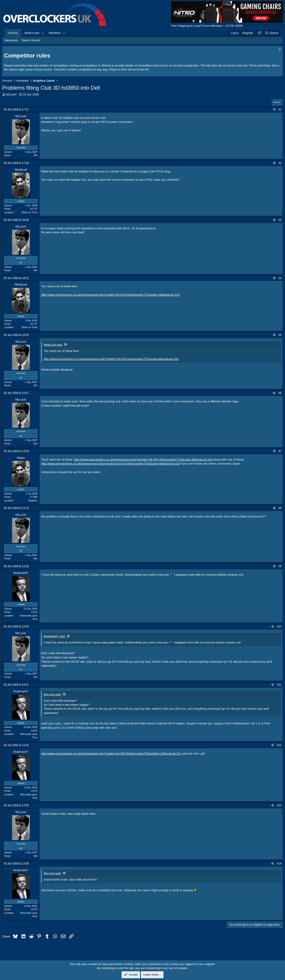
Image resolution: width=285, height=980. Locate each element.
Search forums (31, 40)
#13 (279, 805)
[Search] (272, 33)
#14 (279, 864)
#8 (280, 508)
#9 (280, 566)
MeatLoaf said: (53, 345)
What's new (32, 33)
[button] (43, 33)
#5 (280, 335)
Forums (13, 33)
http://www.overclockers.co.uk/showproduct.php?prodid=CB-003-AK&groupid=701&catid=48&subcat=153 (143, 460)
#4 (280, 278)
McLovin (11, 94)
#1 (280, 110)
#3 (280, 220)
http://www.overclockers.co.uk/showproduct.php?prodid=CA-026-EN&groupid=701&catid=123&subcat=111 (111, 754)
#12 (279, 745)
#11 (279, 685)
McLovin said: (52, 694)
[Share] (274, 110)
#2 (280, 163)
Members (55, 33)
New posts (11, 40)
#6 (280, 393)
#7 (280, 451)
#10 (279, 626)
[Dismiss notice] (279, 50)
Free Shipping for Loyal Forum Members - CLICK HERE (207, 26)
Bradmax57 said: (55, 636)
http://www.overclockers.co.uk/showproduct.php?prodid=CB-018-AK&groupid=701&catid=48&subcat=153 (110, 295)
